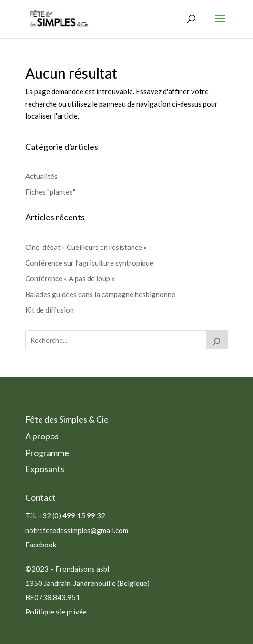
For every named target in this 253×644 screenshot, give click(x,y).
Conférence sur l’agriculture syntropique (89, 263)
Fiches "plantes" (50, 192)
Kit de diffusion (50, 310)
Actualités (41, 176)
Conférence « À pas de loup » (70, 278)
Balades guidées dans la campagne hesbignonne (100, 294)
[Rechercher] (217, 340)
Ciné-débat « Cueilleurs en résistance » (86, 247)
